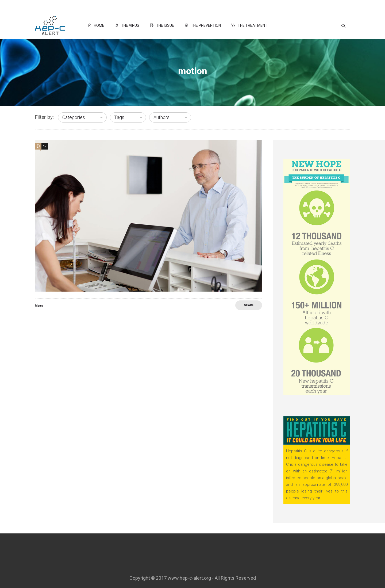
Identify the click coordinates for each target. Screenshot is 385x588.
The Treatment (249, 25)
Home (96, 25)
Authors (161, 117)
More (39, 306)
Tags (119, 117)
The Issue (162, 25)
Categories (74, 117)
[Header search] (343, 25)
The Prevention (203, 25)
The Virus (127, 25)
